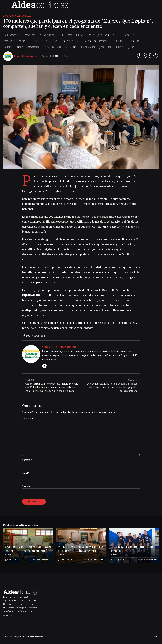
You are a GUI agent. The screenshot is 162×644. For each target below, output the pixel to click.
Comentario (29, 419)
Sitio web (27, 487)
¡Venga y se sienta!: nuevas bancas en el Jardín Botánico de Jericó (79, 548)
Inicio (156, 638)
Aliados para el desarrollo (17, 16)
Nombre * (27, 461)
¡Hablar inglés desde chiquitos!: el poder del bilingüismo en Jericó (27, 548)
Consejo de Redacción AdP (26, 56)
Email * (26, 474)
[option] (81, 117)
